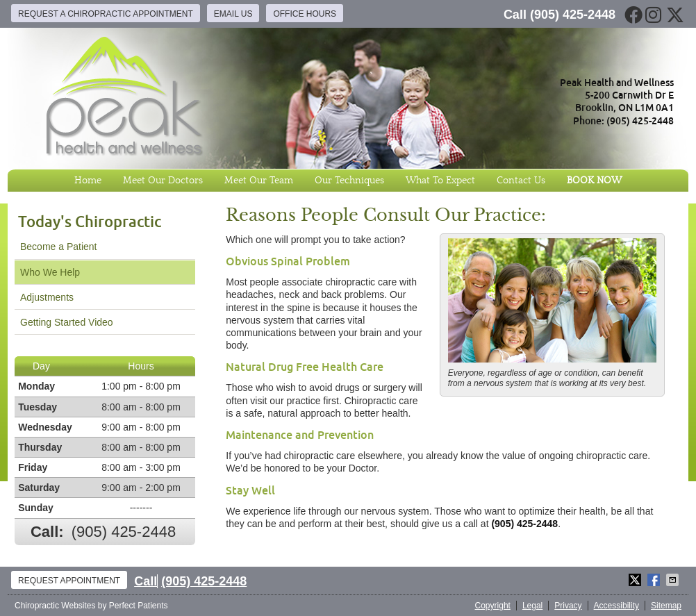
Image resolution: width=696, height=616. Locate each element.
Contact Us (521, 181)
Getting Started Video (67, 322)
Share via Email (674, 580)
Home (88, 181)
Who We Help (50, 272)
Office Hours (305, 14)
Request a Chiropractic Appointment (106, 14)
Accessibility (616, 606)
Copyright (493, 606)
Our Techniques (349, 181)
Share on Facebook (655, 580)
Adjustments (47, 297)
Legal (532, 606)
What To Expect (440, 181)
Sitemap (666, 606)
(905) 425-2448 (573, 15)
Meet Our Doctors (163, 181)
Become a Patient (59, 247)
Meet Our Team (259, 181)
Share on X (636, 580)
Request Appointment (69, 581)
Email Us (233, 14)
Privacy (568, 606)
